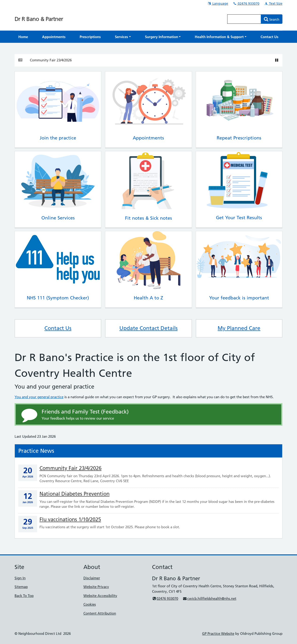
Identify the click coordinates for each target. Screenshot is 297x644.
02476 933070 (246, 4)
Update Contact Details (148, 328)
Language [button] (218, 4)
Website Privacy (96, 587)
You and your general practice (39, 397)
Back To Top (24, 596)
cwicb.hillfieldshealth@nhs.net (209, 598)
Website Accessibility (100, 596)
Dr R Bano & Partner (39, 19)
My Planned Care (239, 328)
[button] (123, 37)
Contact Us (58, 328)
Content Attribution (100, 613)
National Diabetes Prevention (74, 494)
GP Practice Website (218, 634)
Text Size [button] (273, 4)
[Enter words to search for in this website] (244, 19)
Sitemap (21, 587)
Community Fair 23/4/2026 (51, 60)
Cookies (90, 604)
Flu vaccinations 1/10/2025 (70, 519)
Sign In (20, 578)
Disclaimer (92, 578)
